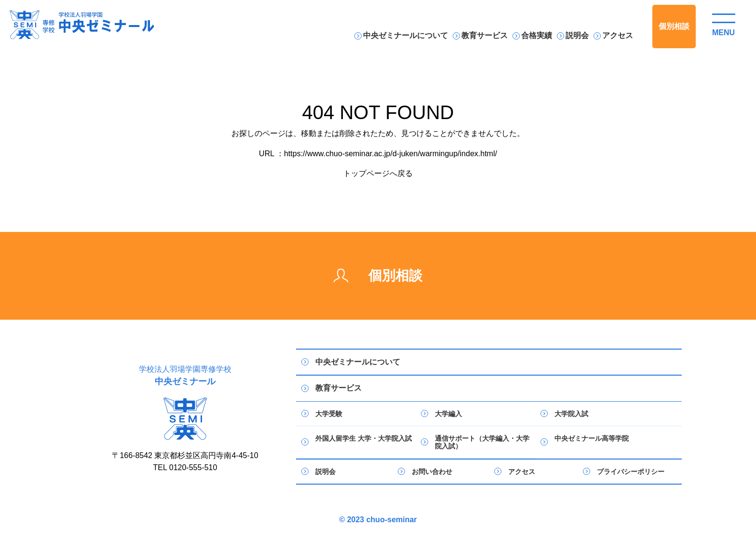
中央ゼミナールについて (405, 35)
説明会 (577, 35)
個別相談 (674, 26)
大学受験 (329, 414)
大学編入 (448, 414)
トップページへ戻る (378, 173)
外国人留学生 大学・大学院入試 (364, 438)
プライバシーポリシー (631, 472)
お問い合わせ (432, 472)
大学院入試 (571, 414)
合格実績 (537, 35)
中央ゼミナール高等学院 (592, 438)
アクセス (618, 35)
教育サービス (485, 35)
